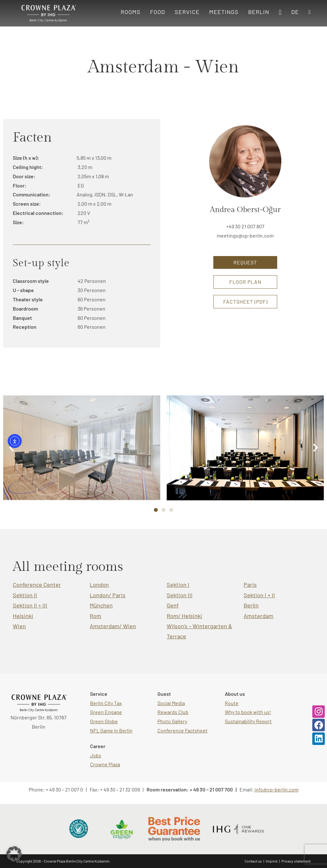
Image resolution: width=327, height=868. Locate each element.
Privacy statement (296, 861)
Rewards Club (173, 712)
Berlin (251, 605)
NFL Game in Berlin (111, 730)
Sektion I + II (259, 595)
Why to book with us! (248, 712)
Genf (173, 605)
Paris (250, 585)
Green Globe (104, 721)
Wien (19, 626)
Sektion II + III (30, 605)
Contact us (253, 861)
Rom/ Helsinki (184, 616)
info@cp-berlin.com (277, 789)
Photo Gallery (172, 721)
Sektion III (180, 595)
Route (232, 703)
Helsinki (23, 616)
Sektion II (25, 595)
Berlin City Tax (106, 703)
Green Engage (106, 712)
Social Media (171, 703)
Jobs (96, 755)
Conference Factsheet (183, 730)
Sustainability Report (248, 721)
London (99, 585)
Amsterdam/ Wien (113, 626)
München (101, 605)
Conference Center (37, 585)
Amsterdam (259, 616)
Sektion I (178, 585)
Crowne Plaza (105, 764)
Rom (95, 616)
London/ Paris (108, 595)
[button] (316, 448)
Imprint (272, 861)
